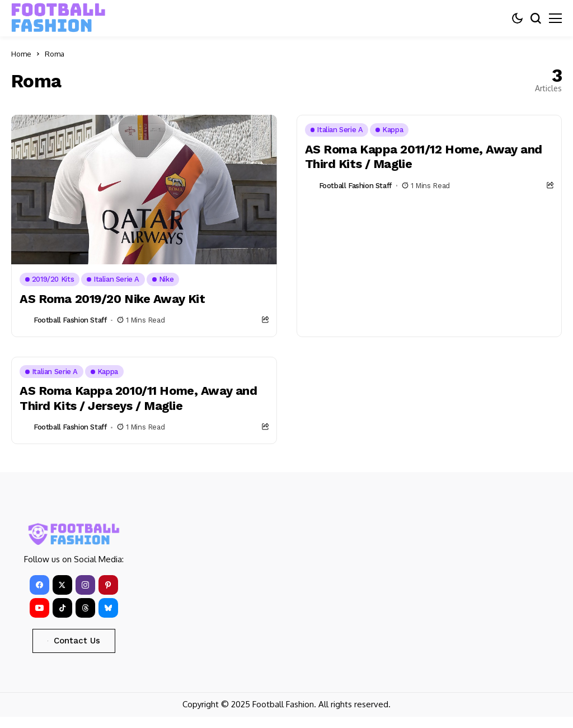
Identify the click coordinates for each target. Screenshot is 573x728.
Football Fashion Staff (70, 320)
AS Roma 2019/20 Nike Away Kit (113, 299)
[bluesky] (108, 608)
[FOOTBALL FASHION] (59, 18)
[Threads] (85, 608)
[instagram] (85, 585)
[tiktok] (62, 608)
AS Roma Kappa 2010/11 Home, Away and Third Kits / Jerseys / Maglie (139, 398)
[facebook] (39, 585)
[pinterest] (108, 585)
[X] (62, 585)
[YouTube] (39, 608)
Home (21, 54)
